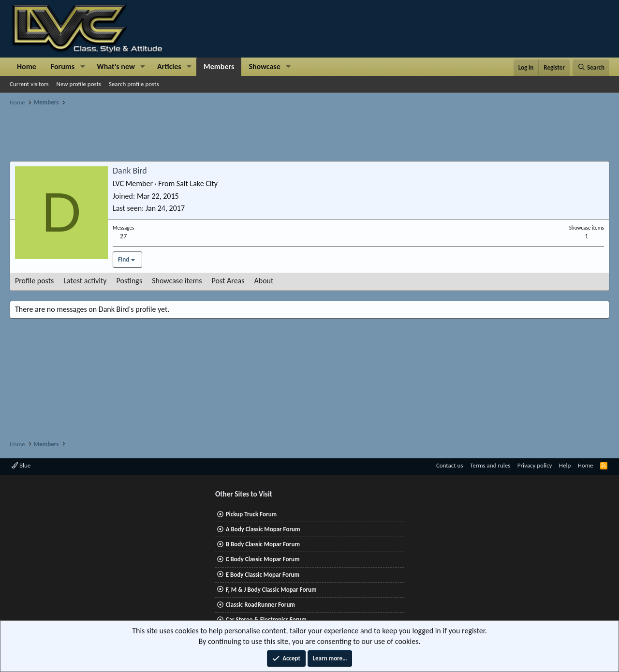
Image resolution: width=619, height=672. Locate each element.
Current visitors (29, 84)
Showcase (264, 66)
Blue (21, 465)
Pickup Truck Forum (251, 514)
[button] (82, 67)
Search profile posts (134, 84)
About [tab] (264, 281)
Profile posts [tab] (34, 281)
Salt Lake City (197, 183)
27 (123, 236)
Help (565, 465)
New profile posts (79, 84)
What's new (116, 66)
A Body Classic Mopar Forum (263, 529)
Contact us (450, 465)
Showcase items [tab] (177, 281)
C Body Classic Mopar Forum (263, 559)
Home (27, 66)
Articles (169, 66)
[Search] (591, 68)
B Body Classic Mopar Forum (263, 544)
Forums (63, 66)
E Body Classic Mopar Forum (263, 575)
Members (219, 66)
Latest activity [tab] (85, 281)
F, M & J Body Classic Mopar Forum (271, 590)
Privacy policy (535, 465)
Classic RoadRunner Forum (260, 605)
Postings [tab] (130, 281)
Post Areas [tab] (228, 281)
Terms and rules (490, 465)
